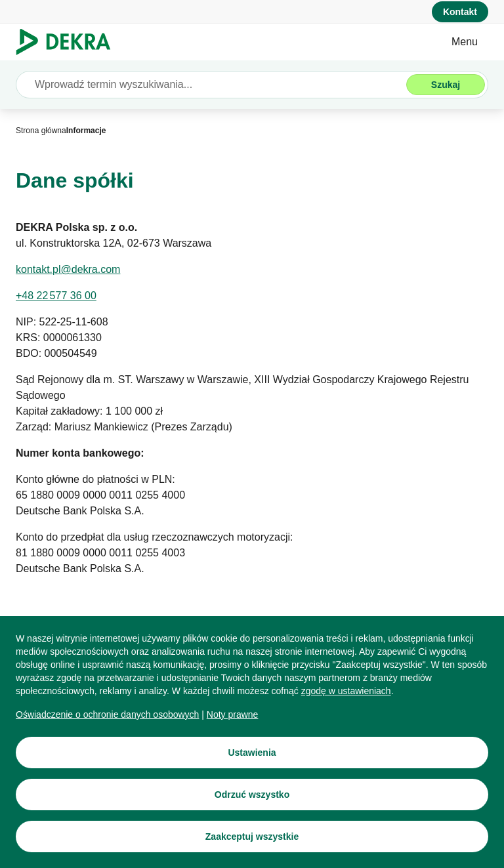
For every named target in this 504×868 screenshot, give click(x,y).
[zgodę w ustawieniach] (346, 691)
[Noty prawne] (233, 714)
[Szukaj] (446, 85)
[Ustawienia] (252, 753)
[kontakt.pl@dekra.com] (68, 270)
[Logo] (69, 42)
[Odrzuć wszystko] (252, 795)
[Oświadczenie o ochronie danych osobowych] (107, 714)
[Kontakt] (460, 12)
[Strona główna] (41, 131)
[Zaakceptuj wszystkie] (252, 837)
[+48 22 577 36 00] (56, 296)
